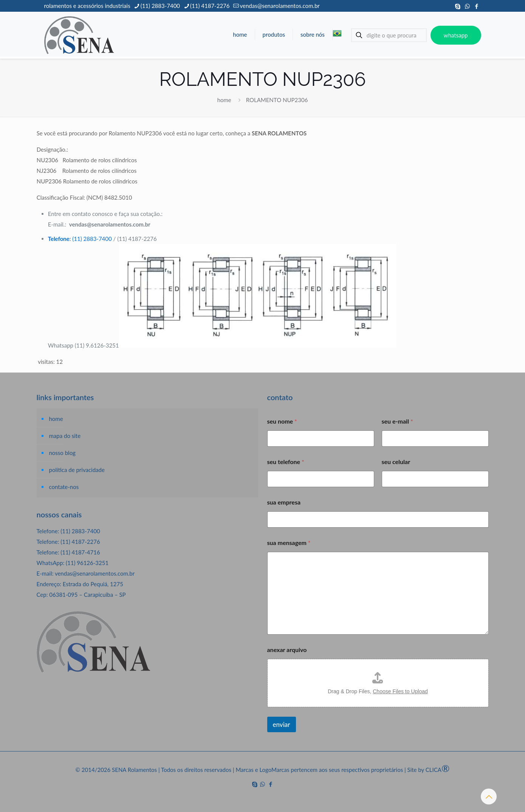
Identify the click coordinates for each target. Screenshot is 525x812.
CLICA (438, 770)
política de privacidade (77, 470)
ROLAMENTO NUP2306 (277, 100)
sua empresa (284, 502)
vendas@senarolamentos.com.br (95, 573)
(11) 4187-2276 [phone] (210, 6)
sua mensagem (289, 543)
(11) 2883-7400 (92, 239)
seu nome (282, 421)
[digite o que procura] (389, 35)
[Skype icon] (458, 6)
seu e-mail (397, 421)
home (224, 100)
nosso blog (62, 453)
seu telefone (286, 462)
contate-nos (64, 487)
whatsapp (456, 35)
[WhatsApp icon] (467, 6)
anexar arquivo (287, 650)
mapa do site (65, 436)
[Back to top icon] (489, 796)
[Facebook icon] (477, 6)
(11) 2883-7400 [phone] (160, 6)
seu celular (396, 462)
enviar (282, 724)
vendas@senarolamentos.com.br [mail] (280, 6)
